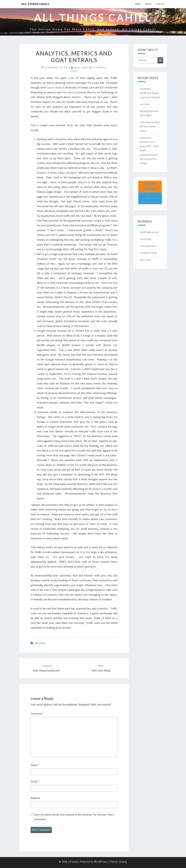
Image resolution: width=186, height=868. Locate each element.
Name (35, 765)
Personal (40, 643)
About (148, 4)
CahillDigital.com (149, 232)
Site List (160, 4)
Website (35, 798)
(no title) (145, 104)
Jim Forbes (146, 239)
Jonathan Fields (148, 253)
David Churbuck (56, 87)
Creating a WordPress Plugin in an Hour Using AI (150, 93)
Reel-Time (145, 260)
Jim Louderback (148, 246)
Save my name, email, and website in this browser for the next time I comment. (74, 817)
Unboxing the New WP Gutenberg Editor (150, 126)
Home (138, 4)
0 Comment (99, 67)
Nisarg (123, 862)
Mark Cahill (81, 67)
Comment (37, 714)
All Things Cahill (36, 4)
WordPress (101, 862)
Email (35, 781)
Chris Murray (69, 92)
